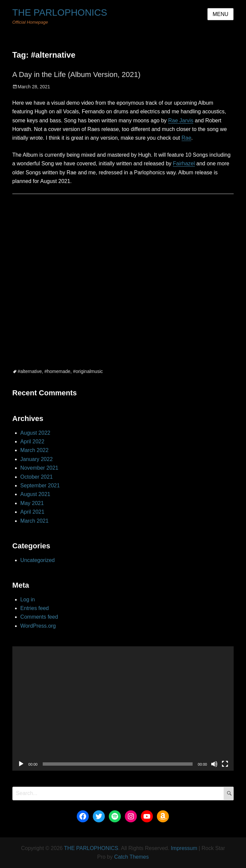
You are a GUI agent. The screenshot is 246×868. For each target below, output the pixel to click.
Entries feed (35, 608)
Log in (28, 599)
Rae (186, 138)
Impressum (184, 848)
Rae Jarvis (181, 120)
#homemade (57, 371)
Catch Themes (132, 857)
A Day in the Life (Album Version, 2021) (76, 74)
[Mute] (214, 764)
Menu (220, 14)
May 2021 (32, 503)
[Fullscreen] (225, 764)
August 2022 (35, 433)
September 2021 (40, 485)
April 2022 (32, 441)
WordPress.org (38, 626)
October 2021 (37, 477)
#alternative (30, 371)
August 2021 (35, 494)
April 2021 (32, 512)
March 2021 (35, 521)
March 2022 (35, 450)
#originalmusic (88, 371)
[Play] (21, 764)
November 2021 (39, 468)
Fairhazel (184, 163)
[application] (123, 708)
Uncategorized (38, 560)
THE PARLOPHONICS (60, 12)
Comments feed (39, 617)
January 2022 (37, 459)
